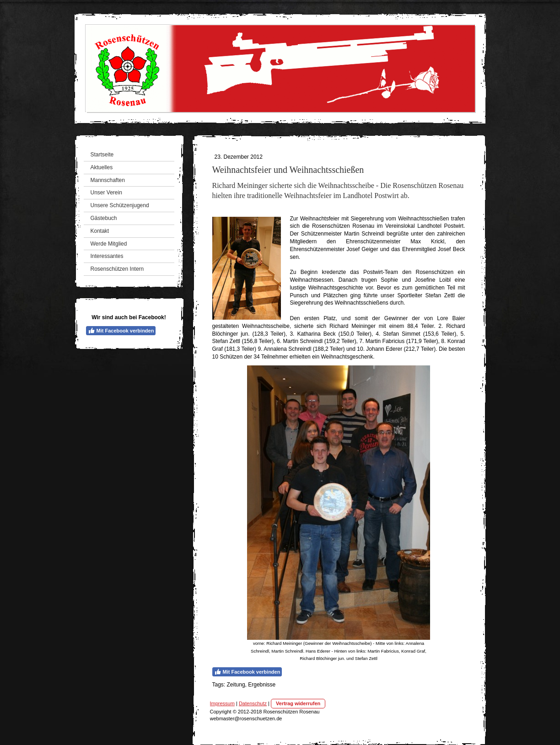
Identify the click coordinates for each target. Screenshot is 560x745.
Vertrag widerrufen (298, 703)
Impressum (222, 703)
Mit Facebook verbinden (121, 331)
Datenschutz (253, 703)
